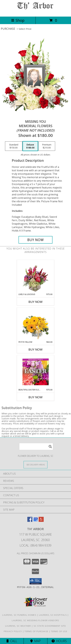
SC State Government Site (50, 626)
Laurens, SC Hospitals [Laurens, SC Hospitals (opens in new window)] (53, 615)
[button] (36, 581)
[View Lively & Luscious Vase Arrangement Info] (36, 276)
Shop (18, 20)
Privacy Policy (13, 631)
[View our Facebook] (30, 521)
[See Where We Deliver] (35, 465)
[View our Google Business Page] (35, 521)
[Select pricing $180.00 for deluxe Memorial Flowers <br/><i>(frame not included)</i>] (30, 146)
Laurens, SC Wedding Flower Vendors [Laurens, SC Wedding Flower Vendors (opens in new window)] (35, 620)
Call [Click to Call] (12, 641)
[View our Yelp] (41, 521)
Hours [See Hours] (59, 641)
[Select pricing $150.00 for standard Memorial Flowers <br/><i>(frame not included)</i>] (14, 146)
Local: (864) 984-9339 (35, 545)
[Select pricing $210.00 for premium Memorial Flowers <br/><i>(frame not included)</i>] (47, 146)
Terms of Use (59, 631)
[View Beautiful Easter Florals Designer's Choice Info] (36, 372)
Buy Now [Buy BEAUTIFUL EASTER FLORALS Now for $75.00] (35, 397)
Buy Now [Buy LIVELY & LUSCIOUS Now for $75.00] (35, 302)
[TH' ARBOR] (35, 12)
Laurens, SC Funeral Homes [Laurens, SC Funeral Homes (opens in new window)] (19, 615)
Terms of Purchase (36, 631)
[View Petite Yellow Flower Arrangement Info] (36, 324)
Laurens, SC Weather (18, 626)
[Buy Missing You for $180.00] (35, 240)
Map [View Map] (35, 641)
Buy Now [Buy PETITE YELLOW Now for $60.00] (35, 349)
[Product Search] (36, 447)
